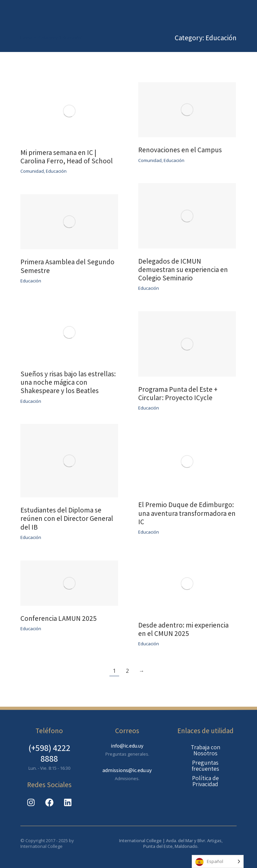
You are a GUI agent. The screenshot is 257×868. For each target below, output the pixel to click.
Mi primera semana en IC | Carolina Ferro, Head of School (67, 157)
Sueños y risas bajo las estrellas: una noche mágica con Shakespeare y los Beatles (68, 382)
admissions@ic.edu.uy (127, 770)
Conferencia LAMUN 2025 (59, 618)
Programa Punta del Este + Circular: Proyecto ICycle (178, 393)
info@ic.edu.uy (127, 746)
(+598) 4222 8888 (49, 753)
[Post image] (69, 111)
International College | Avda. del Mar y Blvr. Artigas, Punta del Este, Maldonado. (171, 844)
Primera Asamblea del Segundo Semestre (67, 266)
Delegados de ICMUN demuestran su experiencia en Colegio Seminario (183, 269)
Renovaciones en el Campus (181, 150)
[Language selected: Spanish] (218, 861)
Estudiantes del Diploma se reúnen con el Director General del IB (67, 518)
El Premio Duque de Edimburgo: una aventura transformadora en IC (187, 513)
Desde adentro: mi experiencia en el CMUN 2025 (183, 629)
